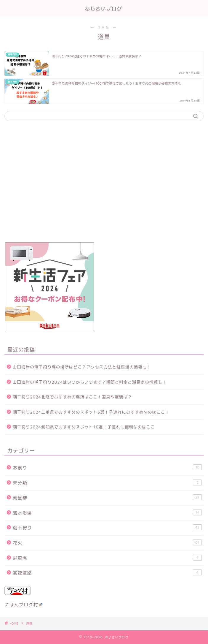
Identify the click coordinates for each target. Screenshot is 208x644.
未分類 (107, 483)
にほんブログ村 (23, 605)
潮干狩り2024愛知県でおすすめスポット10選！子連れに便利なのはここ (84, 427)
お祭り (107, 468)
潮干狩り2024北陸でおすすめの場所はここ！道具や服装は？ (72, 397)
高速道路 (107, 573)
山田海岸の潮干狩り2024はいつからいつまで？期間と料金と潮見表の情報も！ (90, 382)
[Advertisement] (104, 185)
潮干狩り (107, 528)
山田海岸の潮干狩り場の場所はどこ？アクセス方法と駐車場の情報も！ (82, 367)
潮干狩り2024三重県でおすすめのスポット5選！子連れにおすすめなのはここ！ (91, 412)
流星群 (107, 498)
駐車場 (107, 558)
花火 (107, 543)
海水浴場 (107, 513)
